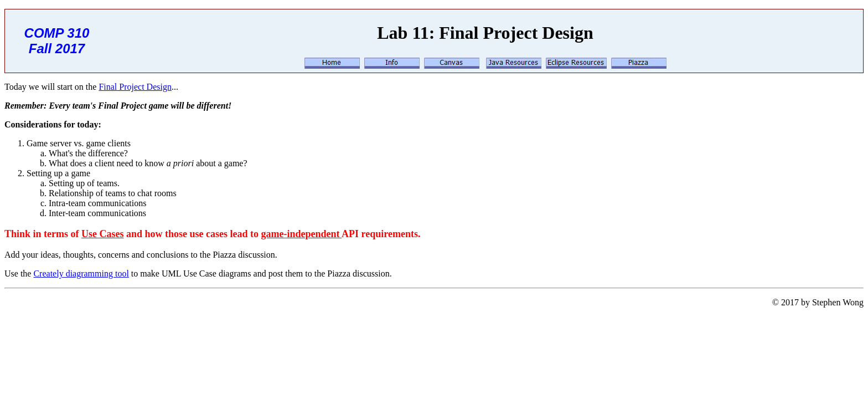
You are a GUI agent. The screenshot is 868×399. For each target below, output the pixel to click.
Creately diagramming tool (81, 273)
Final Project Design (135, 87)
